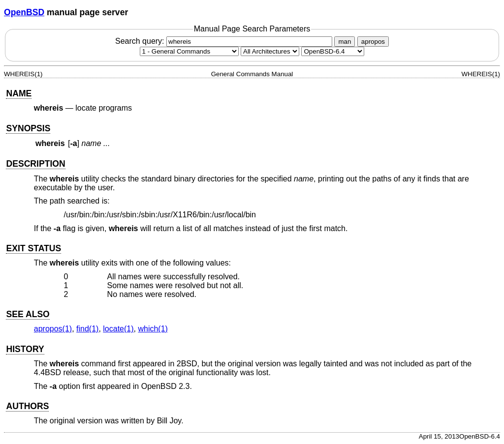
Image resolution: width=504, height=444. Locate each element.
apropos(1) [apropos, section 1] (53, 329)
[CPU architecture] (270, 51)
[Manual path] (333, 51)
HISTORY (25, 349)
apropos (373, 42)
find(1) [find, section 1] (87, 329)
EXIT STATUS (33, 248)
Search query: (225, 41)
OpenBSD (24, 12)
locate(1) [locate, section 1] (118, 329)
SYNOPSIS (28, 128)
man (345, 42)
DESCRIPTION (35, 164)
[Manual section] (189, 51)
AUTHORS (27, 406)
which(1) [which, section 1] (153, 329)
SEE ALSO (28, 314)
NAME (19, 93)
